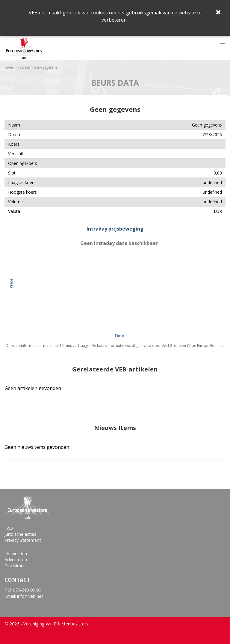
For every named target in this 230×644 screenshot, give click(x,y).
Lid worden (16, 554)
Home (9, 67)
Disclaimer (15, 566)
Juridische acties (20, 534)
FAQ (9, 528)
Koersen (24, 67)
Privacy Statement (23, 540)
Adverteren (16, 560)
